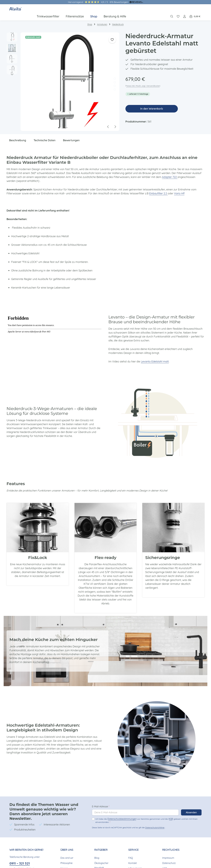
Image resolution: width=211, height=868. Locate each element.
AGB (164, 809)
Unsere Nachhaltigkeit (68, 858)
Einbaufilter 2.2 (155, 189)
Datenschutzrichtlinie (154, 817)
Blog (97, 845)
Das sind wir (67, 845)
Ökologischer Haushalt (101, 853)
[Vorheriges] (12, 28)
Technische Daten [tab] (45, 136)
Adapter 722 (164, 173)
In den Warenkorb (152, 105)
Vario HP (175, 189)
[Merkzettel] (179, 10)
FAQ (131, 845)
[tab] (18, 136)
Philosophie (66, 851)
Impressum (168, 845)
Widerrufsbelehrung (172, 861)
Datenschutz (169, 851)
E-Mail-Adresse (101, 796)
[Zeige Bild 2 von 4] (115, 78)
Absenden (191, 802)
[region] (63, 78)
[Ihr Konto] (185, 10)
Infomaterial (134, 856)
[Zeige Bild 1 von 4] (115, 75)
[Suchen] (172, 10)
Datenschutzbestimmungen (119, 809)
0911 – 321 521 (21, 851)
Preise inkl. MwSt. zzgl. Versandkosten (143, 82)
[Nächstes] (12, 71)
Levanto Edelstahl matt (153, 358)
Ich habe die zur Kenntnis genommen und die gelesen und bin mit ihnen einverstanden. (143, 810)
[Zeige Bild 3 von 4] (115, 82)
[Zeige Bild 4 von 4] (115, 86)
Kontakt (132, 851)
